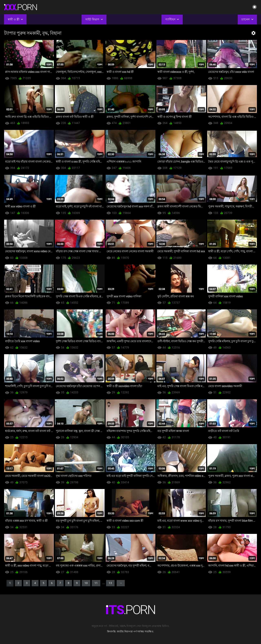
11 (96, 583)
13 (110, 583)
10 (86, 583)
